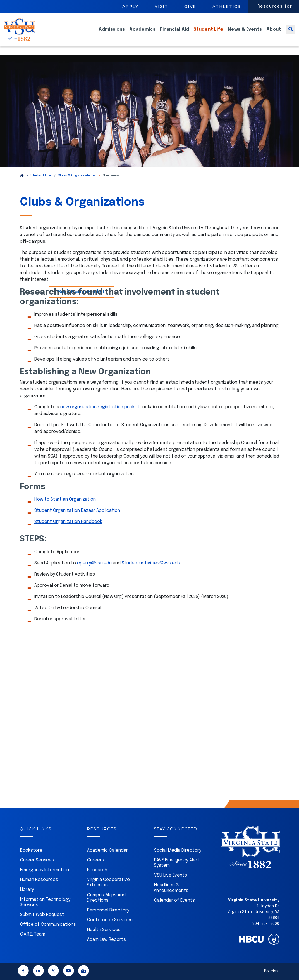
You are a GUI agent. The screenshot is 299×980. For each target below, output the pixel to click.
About (274, 34)
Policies (271, 971)
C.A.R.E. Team (33, 934)
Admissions (112, 34)
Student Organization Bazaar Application (77, 511)
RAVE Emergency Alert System (177, 863)
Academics (142, 34)
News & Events (245, 34)
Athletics (227, 6)
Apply (130, 6)
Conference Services (110, 920)
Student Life (208, 34)
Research (97, 870)
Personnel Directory (108, 910)
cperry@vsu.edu (94, 563)
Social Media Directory (178, 850)
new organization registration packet (100, 407)
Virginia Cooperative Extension (108, 882)
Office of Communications (48, 924)
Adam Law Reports (107, 940)
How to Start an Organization (65, 499)
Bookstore (31, 850)
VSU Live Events (171, 875)
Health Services (104, 930)
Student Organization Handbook (68, 522)
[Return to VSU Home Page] (22, 176)
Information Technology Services (45, 902)
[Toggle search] (290, 34)
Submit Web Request (42, 915)
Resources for (275, 6)
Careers (96, 860)
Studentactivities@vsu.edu (151, 563)
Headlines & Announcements (171, 888)
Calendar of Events (174, 900)
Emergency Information (45, 870)
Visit (161, 6)
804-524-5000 (266, 924)
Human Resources (39, 880)
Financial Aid (174, 34)
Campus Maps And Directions (106, 898)
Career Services (37, 860)
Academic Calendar (107, 850)
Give (190, 6)
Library (27, 890)
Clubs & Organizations (77, 176)
